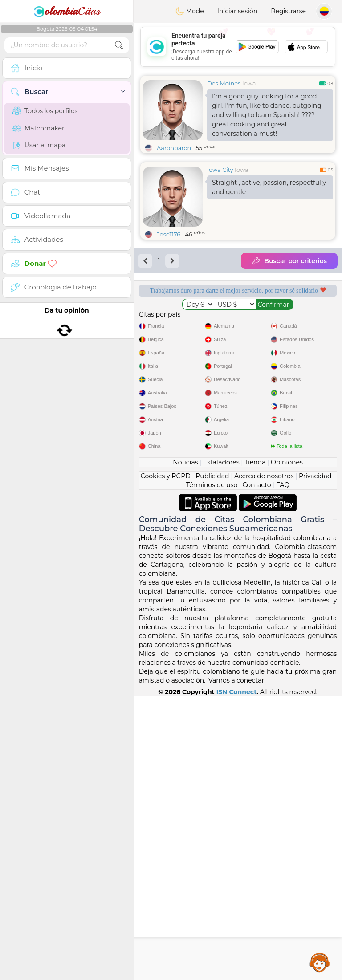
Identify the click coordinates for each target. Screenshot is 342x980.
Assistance (320, 962)
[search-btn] (119, 45)
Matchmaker (39, 128)
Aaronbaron (174, 148)
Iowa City (220, 170)
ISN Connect (237, 976)
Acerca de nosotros (264, 760)
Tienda (255, 746)
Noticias (185, 746)
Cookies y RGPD (166, 760)
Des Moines (224, 83)
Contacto (257, 769)
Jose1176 (169, 234)
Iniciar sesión (238, 11)
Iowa (249, 83)
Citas (67, 11)
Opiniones (287, 746)
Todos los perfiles (45, 111)
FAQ (283, 769)
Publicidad (212, 760)
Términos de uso (212, 769)
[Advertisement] (238, 47)
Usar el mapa (39, 145)
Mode (190, 11)
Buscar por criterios (289, 261)
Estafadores (221, 746)
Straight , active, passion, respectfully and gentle (269, 187)
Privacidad (315, 760)
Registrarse (288, 11)
